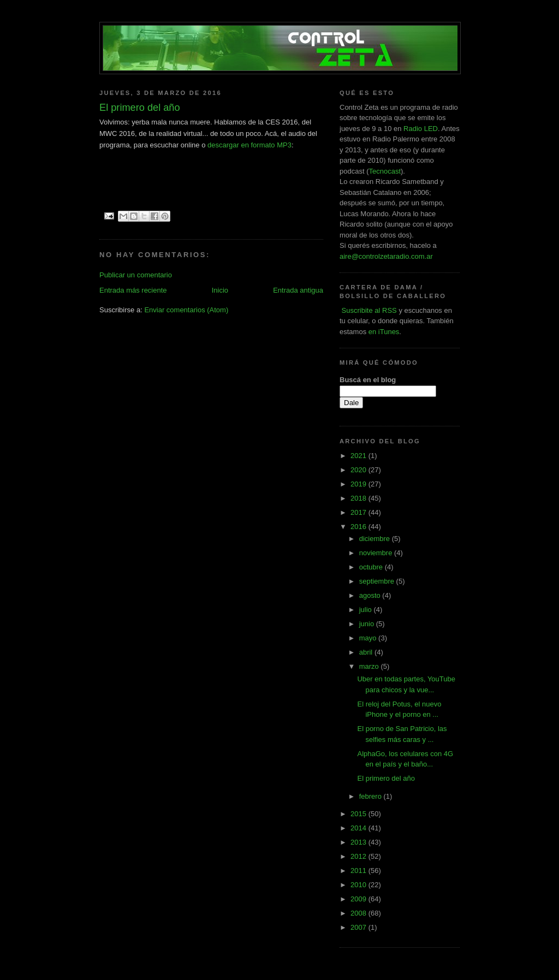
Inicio (220, 290)
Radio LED (421, 129)
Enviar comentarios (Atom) (186, 310)
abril (367, 652)
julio (367, 610)
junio (368, 624)
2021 (359, 456)
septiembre (378, 581)
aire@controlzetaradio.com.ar (386, 256)
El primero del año (386, 778)
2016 (359, 527)
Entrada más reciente (133, 290)
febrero (371, 796)
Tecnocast (385, 171)
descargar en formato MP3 (249, 145)
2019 (359, 484)
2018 (359, 498)
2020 (359, 470)
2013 (359, 842)
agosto (371, 595)
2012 (359, 856)
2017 (359, 512)
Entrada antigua (298, 290)
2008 (359, 913)
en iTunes (384, 332)
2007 (359, 927)
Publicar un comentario (136, 275)
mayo (369, 638)
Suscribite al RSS (368, 310)
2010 (359, 885)
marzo (370, 666)
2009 (359, 899)
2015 (359, 814)
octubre (372, 567)
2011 (359, 871)
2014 (359, 828)
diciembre (376, 539)
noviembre (377, 553)
